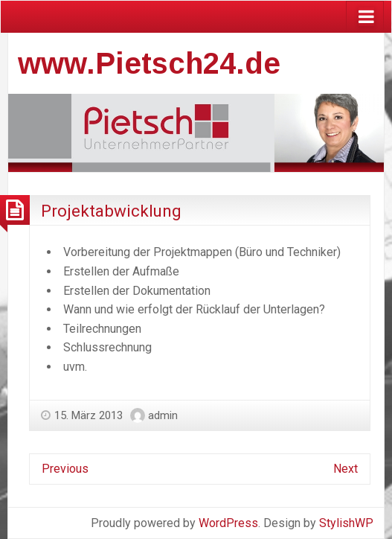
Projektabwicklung (111, 211)
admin (163, 415)
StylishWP (346, 523)
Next (346, 469)
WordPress (228, 523)
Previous (65, 469)
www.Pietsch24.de (149, 63)
